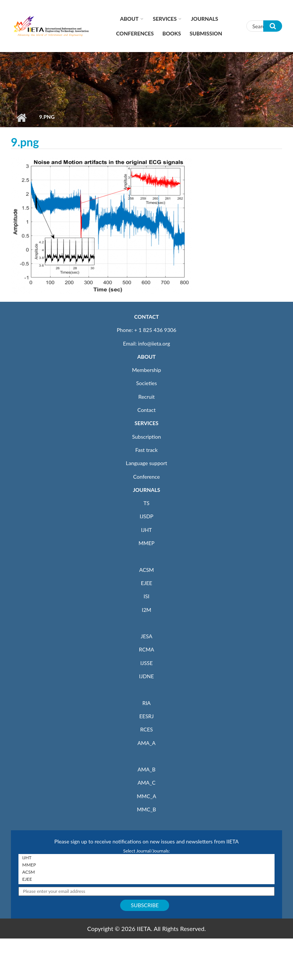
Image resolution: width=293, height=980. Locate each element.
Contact (147, 410)
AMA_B (146, 769)
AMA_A (146, 743)
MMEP (147, 543)
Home (21, 118)
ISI (146, 596)
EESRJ (146, 716)
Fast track (146, 450)
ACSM (146, 570)
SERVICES (146, 423)
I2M (146, 610)
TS (146, 503)
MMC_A (146, 796)
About (129, 19)
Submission (206, 33)
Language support (146, 463)
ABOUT (146, 357)
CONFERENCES (135, 33)
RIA (146, 703)
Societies (147, 383)
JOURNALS (146, 490)
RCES (146, 729)
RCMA (147, 649)
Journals (204, 19)
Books (172, 33)
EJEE (146, 583)
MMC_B (147, 809)
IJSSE (146, 663)
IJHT (147, 530)
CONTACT (146, 317)
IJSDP (146, 516)
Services (165, 19)
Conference (147, 477)
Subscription (146, 437)
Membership (146, 370)
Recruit (146, 397)
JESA (147, 636)
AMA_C (146, 783)
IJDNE (146, 676)
